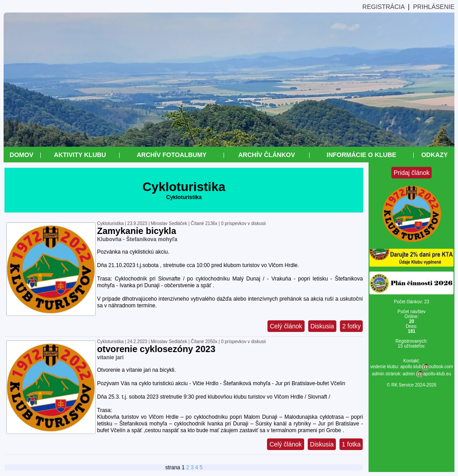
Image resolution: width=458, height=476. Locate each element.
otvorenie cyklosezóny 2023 (156, 349)
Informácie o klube (361, 155)
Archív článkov (267, 155)
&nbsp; (4, 472)
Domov (22, 155)
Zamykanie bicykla (137, 231)
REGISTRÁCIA (383, 7)
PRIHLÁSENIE (434, 7)
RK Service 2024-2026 (414, 385)
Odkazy (435, 155)
